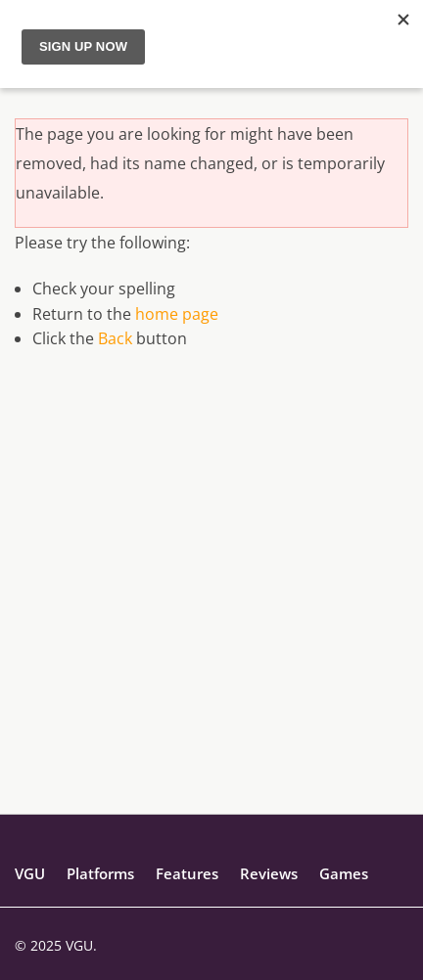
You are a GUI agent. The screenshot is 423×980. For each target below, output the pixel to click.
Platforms (100, 873)
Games (344, 873)
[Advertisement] (211, 602)
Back (115, 338)
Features (187, 873)
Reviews (269, 873)
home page (177, 314)
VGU (30, 873)
